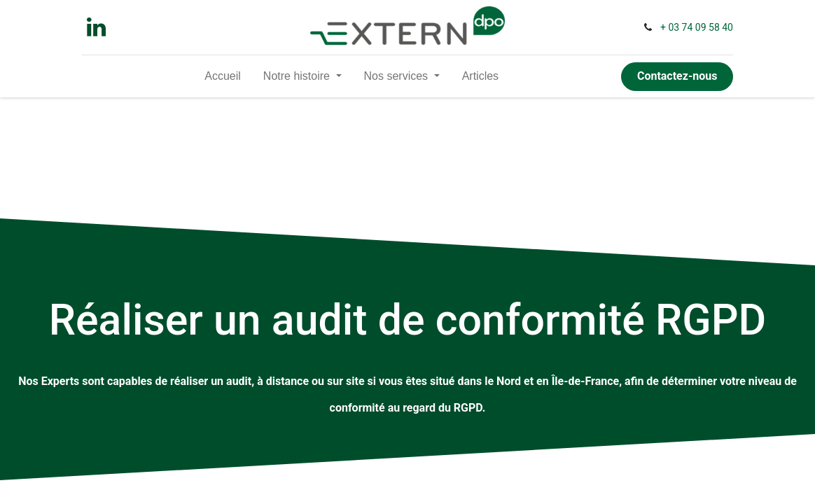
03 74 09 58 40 (701, 27)
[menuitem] (223, 76)
